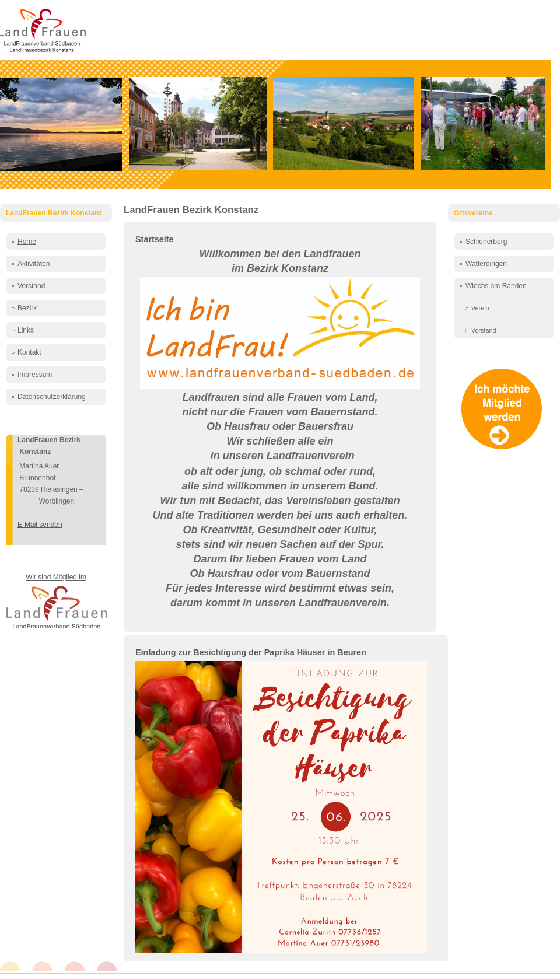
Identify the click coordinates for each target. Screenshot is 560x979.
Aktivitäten (34, 264)
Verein (480, 308)
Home (27, 242)
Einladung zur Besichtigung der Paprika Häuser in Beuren (251, 652)
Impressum (35, 375)
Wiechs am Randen (496, 286)
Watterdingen (486, 264)
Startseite (155, 239)
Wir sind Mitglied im (56, 577)
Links (26, 330)
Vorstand (31, 286)
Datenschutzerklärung (52, 397)
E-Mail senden (40, 525)
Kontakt (29, 352)
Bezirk (27, 308)
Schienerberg (486, 242)
